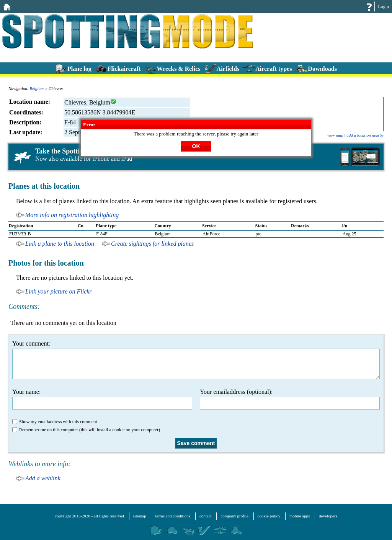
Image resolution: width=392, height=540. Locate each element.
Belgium (37, 88)
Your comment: (196, 360)
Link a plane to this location (60, 244)
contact (206, 516)
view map (335, 135)
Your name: (102, 399)
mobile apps (300, 516)
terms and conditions (173, 516)
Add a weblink (43, 478)
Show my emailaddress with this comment (55, 422)
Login (383, 7)
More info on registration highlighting (72, 215)
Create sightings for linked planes (152, 244)
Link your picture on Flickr (59, 291)
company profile (234, 516)
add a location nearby (365, 135)
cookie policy (269, 516)
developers (328, 516)
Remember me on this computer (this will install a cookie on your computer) (86, 430)
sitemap (140, 516)
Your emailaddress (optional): (290, 399)
